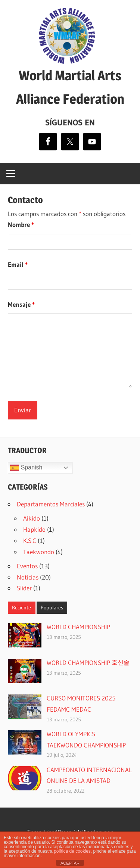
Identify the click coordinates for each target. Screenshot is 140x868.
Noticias (28, 577)
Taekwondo (39, 552)
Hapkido (34, 529)
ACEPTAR (70, 863)
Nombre (21, 224)
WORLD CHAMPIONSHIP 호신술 (88, 663)
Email (18, 264)
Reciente (21, 608)
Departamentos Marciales (51, 504)
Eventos (27, 566)
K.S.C (30, 541)
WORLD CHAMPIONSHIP (78, 627)
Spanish (26, 468)
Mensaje (21, 304)
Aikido (32, 518)
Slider (24, 588)
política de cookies (72, 851)
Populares (52, 608)
